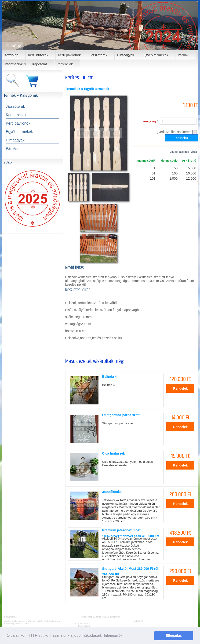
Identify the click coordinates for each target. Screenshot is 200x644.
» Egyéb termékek (95, 89)
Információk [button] (113, 636)
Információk (14, 64)
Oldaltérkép (139, 621)
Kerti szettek (16, 115)
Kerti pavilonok (69, 55)
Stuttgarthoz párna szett (121, 415)
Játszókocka (112, 492)
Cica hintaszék (114, 453)
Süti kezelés (84, 624)
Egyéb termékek (156, 55)
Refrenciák (65, 64)
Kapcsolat (40, 64)
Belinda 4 (109, 377)
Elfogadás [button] (174, 636)
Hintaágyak (125, 55)
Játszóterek (99, 55)
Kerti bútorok (38, 55)
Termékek (73, 89)
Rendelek (180, 389)
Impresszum (84, 626)
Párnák (183, 55)
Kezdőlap (11, 55)
